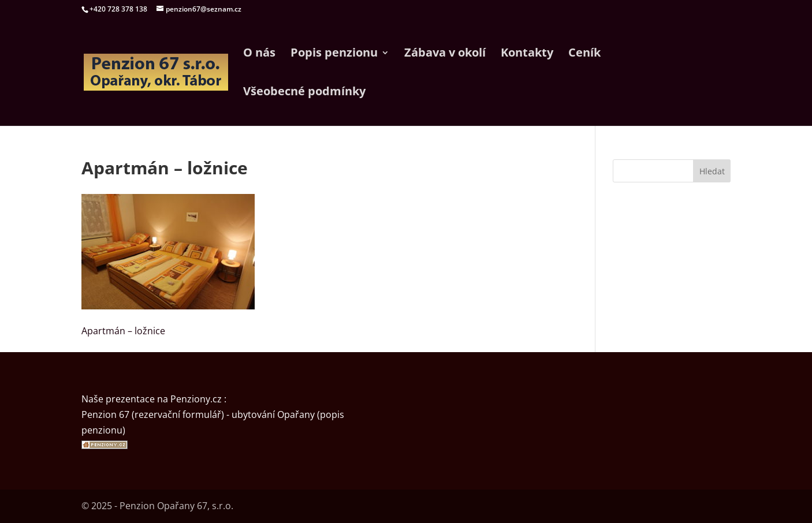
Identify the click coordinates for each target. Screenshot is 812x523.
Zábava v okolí (445, 54)
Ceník (584, 54)
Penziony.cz (196, 399)
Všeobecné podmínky (304, 93)
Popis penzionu (334, 54)
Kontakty (527, 54)
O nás (259, 54)
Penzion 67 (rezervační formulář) (153, 414)
